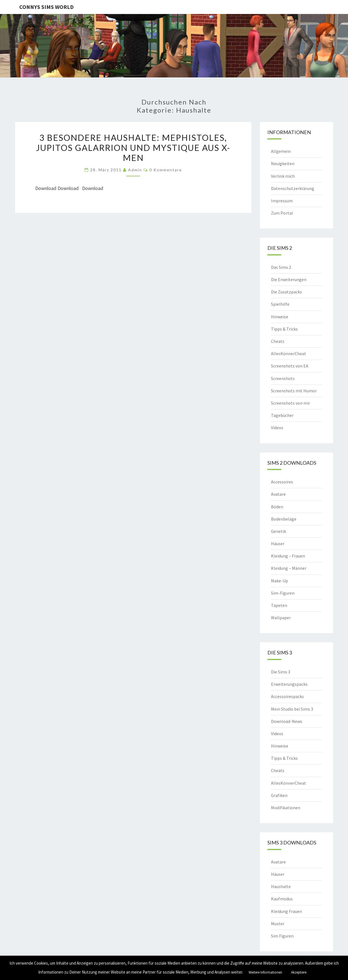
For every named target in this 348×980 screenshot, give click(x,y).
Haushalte (281, 886)
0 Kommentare (166, 170)
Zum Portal (282, 213)
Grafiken (279, 795)
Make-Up (279, 581)
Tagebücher (282, 415)
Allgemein (281, 151)
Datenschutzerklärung (293, 188)
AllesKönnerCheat (289, 353)
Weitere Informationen (265, 972)
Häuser (278, 544)
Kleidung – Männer (289, 568)
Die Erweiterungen (289, 279)
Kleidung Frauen (286, 911)
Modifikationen (286, 808)
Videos (277, 428)
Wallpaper (281, 618)
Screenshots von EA (290, 366)
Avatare (278, 494)
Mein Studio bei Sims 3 (292, 709)
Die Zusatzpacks (286, 292)
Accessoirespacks (287, 696)
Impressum (282, 201)
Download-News (287, 721)
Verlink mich (283, 176)
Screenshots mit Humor (294, 391)
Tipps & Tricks (284, 329)
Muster (278, 924)
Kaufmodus (282, 899)
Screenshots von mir (291, 403)
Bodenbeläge (284, 519)
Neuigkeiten (283, 163)
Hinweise (280, 317)
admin (135, 170)
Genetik (279, 531)
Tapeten (279, 605)
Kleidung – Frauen (288, 556)
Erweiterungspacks (289, 684)
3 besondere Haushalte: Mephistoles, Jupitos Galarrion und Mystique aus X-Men (133, 148)
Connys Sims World (46, 7)
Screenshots (283, 378)
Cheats (278, 341)
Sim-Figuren (283, 593)
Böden (277, 507)
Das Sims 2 (281, 267)
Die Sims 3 (281, 672)
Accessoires (282, 482)
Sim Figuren (282, 936)
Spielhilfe (280, 304)
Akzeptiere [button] (299, 972)
